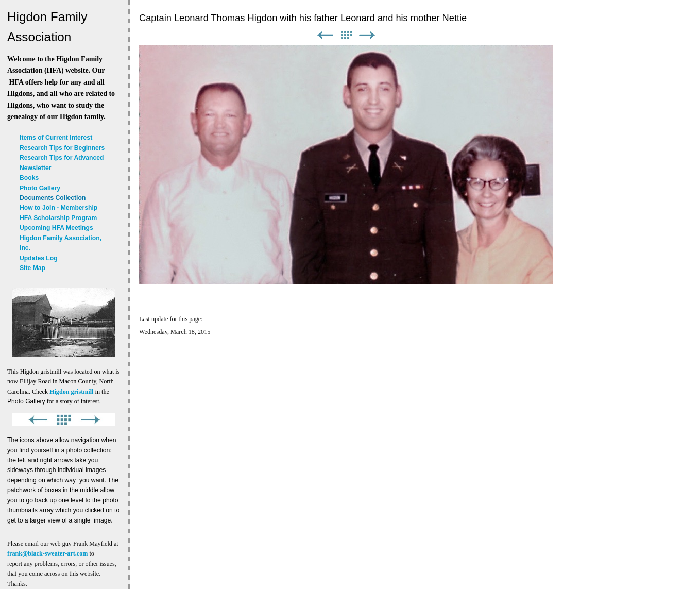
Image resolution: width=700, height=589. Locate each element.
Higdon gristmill (71, 392)
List (346, 35)
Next (367, 35)
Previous (325, 35)
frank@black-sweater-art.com (47, 553)
